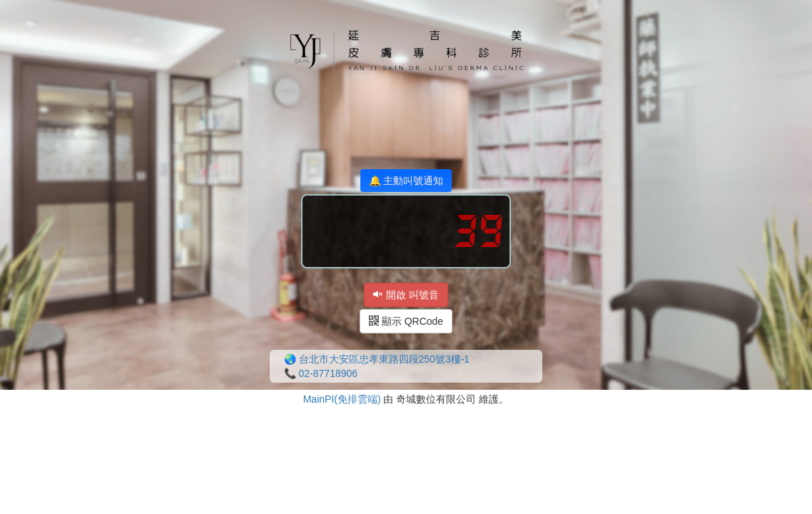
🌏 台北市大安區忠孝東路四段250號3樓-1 (377, 359)
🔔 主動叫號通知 (406, 181)
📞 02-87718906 (321, 373)
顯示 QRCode (406, 321)
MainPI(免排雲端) (342, 399)
